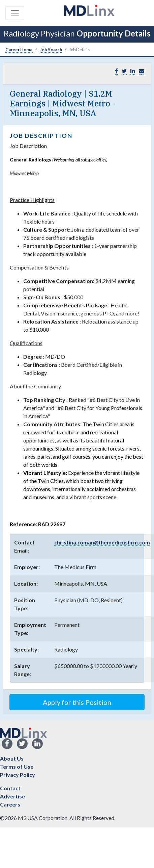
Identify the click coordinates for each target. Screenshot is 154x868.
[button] (142, 71)
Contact (10, 788)
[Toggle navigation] (15, 13)
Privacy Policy (18, 775)
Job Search (51, 50)
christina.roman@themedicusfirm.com (102, 542)
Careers (10, 804)
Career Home (19, 50)
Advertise (12, 796)
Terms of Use (17, 767)
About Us (12, 758)
